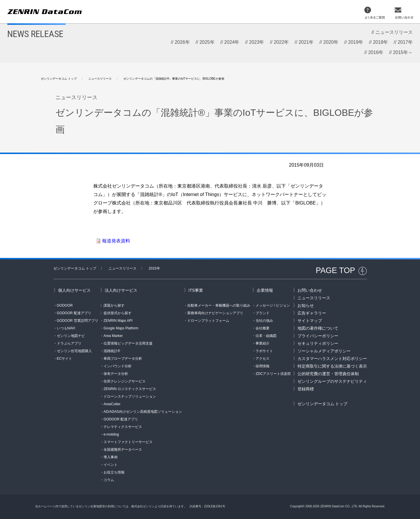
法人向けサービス (121, 290)
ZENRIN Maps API (118, 321)
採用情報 (262, 366)
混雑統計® (112, 351)
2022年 (281, 42)
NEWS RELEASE (35, 34)
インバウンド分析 (118, 366)
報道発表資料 (116, 241)
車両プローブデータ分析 (123, 359)
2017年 (405, 42)
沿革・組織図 (266, 336)
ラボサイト (264, 351)
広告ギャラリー (312, 313)
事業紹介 (262, 343)
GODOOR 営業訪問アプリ (78, 321)
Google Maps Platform (121, 328)
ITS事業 (196, 290)
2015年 (154, 268)
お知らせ (306, 305)
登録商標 (306, 389)
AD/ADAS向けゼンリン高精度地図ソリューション (143, 412)
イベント (111, 465)
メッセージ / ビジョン (273, 305)
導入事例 (111, 457)
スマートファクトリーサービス (128, 442)
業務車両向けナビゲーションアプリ (215, 313)
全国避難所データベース (123, 450)
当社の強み (264, 321)
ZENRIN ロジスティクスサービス (130, 389)
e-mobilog (111, 434)
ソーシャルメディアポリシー (324, 351)
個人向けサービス (74, 290)
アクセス (262, 359)
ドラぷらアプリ (69, 343)
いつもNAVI (66, 328)
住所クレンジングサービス (125, 381)
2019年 (356, 42)
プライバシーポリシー (318, 336)
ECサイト (65, 359)
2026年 (182, 42)
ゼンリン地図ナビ (71, 336)
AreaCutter (112, 404)
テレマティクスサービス (123, 427)
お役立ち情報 (114, 472)
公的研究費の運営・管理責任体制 (328, 374)
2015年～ (403, 52)
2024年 (232, 42)
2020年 (331, 42)
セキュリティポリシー (318, 343)
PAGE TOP (335, 270)
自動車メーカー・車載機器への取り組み (219, 305)
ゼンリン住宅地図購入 (74, 351)
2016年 (376, 52)
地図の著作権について (318, 328)
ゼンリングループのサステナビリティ (332, 381)
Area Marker (113, 336)
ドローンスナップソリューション (130, 396)
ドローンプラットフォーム (208, 321)
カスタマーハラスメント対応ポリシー (332, 359)
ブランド (262, 313)
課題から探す (114, 305)
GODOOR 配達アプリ (74, 313)
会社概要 (262, 328)
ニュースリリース (394, 32)
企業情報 (265, 290)
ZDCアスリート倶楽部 (273, 374)
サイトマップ (310, 321)
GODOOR (65, 305)
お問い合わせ (310, 290)
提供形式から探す (118, 313)
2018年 (380, 42)
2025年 (207, 42)
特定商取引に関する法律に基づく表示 (332, 366)
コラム (109, 480)
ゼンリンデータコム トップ (59, 79)
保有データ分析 (116, 374)
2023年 (257, 42)
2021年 (306, 42)
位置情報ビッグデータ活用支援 (128, 343)
